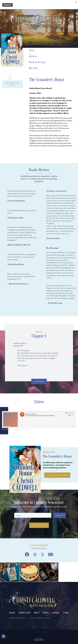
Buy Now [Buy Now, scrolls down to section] (34, 68)
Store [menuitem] (66, 613)
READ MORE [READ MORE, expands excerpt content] (39, 382)
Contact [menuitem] (56, 613)
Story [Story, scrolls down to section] (32, 50)
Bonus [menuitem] (46, 613)
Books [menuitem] (12, 613)
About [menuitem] (37, 613)
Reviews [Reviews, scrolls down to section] (33, 56)
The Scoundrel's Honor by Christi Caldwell (21, 430)
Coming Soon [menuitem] (24, 613)
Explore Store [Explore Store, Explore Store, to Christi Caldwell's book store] (39, 525)
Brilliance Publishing (7, 430)
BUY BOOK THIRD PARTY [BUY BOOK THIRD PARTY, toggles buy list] (13, 84)
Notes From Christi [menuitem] (17, 618)
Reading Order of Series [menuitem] (40, 618)
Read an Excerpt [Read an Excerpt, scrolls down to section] (37, 62)
